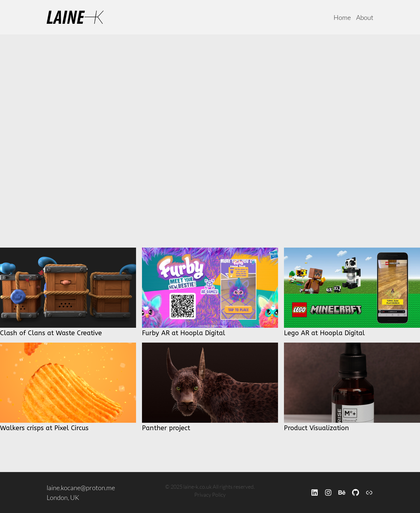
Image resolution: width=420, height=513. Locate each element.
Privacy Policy (210, 495)
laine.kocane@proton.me (81, 488)
